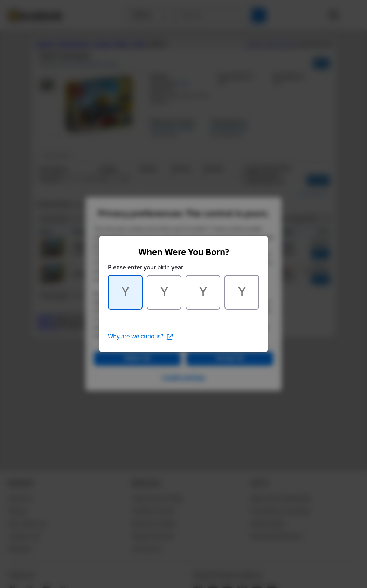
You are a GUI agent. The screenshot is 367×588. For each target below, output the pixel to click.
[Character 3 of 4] (203, 292)
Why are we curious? (141, 337)
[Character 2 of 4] (164, 292)
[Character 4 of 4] (242, 292)
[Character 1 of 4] (125, 292)
